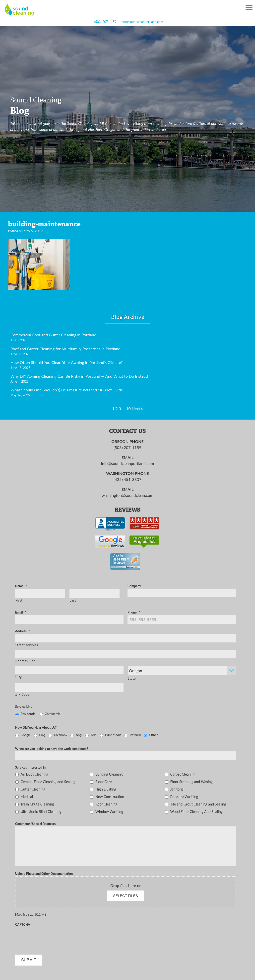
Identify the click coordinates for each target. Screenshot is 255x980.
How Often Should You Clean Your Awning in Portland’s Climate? (67, 362)
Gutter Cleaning (33, 789)
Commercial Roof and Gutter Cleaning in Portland (53, 335)
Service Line (24, 707)
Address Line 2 (27, 661)
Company (134, 586)
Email (21, 612)
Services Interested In (30, 767)
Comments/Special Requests (35, 824)
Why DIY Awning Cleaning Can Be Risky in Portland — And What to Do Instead (79, 376)
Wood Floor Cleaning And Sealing (196, 812)
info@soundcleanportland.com (142, 22)
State (132, 678)
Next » (137, 408)
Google (26, 735)
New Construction (110, 797)
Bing (42, 735)
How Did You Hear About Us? (36, 727)
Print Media (113, 735)
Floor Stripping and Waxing (191, 782)
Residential (29, 714)
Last (73, 600)
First (19, 600)
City (19, 677)
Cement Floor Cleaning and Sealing (48, 782)
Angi (79, 735)
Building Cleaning (109, 774)
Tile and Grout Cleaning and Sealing (198, 804)
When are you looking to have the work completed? (52, 749)
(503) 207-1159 (105, 22)
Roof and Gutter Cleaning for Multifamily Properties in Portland (65, 349)
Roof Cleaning (106, 804)
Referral (135, 735)
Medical (27, 797)
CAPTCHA (23, 924)
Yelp (94, 735)
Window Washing (109, 812)
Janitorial (177, 789)
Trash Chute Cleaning (37, 804)
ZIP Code (23, 694)
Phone (134, 612)
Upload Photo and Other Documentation (44, 874)
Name (21, 586)
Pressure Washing (184, 797)
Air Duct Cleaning (34, 774)
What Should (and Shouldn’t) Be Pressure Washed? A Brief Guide (67, 390)
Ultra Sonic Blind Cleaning (41, 812)
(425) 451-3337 (127, 479)
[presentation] (53, 937)
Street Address (27, 645)
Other (154, 735)
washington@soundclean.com (127, 495)
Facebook (61, 735)
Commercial (53, 714)
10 (128, 408)
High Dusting (106, 789)
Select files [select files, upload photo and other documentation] (126, 896)
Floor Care (104, 782)
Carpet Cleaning (183, 774)
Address (23, 631)
